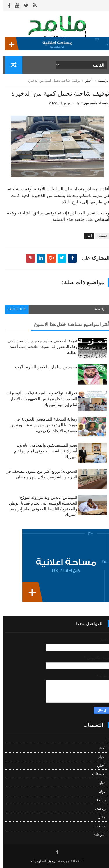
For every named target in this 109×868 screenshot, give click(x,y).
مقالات (98, 826)
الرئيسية (101, 81)
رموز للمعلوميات (41, 861)
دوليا (99, 783)
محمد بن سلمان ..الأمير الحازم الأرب (44, 367)
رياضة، (98, 809)
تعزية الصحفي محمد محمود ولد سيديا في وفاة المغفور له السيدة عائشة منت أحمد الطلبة (40, 346)
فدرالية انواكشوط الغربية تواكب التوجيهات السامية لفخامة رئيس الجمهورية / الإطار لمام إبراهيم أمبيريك (39, 399)
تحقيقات (96, 774)
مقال (99, 817)
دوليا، (99, 791)
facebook (14, 309)
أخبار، (99, 766)
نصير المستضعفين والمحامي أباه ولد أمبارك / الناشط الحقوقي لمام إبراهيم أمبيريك (43, 451)
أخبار (86, 81)
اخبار (99, 757)
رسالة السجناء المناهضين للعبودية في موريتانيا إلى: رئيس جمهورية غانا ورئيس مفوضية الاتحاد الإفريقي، (41, 425)
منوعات (97, 835)
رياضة (98, 800)
